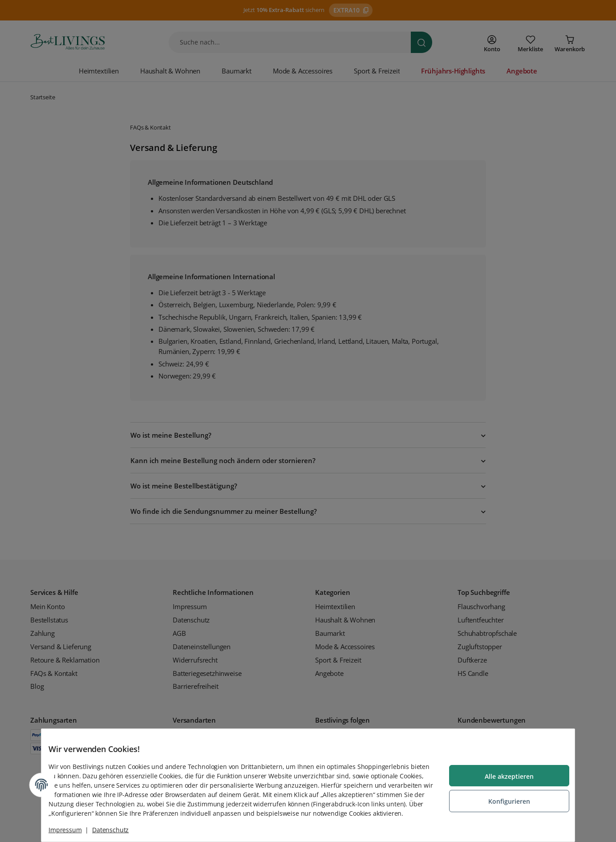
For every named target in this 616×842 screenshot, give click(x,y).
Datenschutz (118, 830)
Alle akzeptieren (502, 773)
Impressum (72, 830)
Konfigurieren (502, 796)
